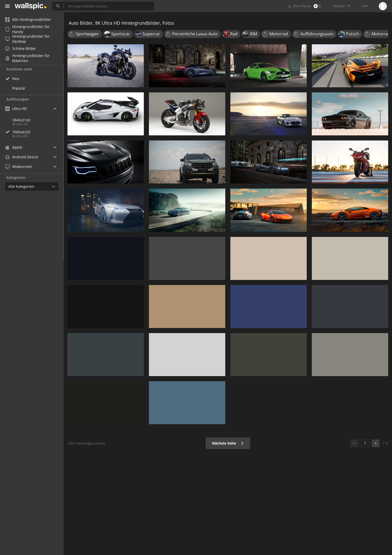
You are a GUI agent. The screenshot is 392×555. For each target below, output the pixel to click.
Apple (14, 147)
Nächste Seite (228, 443)
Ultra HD (16, 109)
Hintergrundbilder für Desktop (27, 39)
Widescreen (19, 167)
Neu (16, 79)
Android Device (22, 157)
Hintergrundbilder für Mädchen (27, 58)
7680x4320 (38, 132)
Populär (19, 88)
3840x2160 (21, 120)
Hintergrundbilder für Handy (27, 29)
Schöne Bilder (20, 48)
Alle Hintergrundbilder (28, 19)
